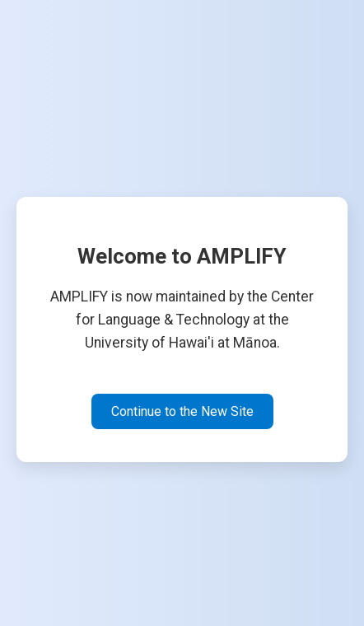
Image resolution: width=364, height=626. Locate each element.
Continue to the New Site (182, 411)
